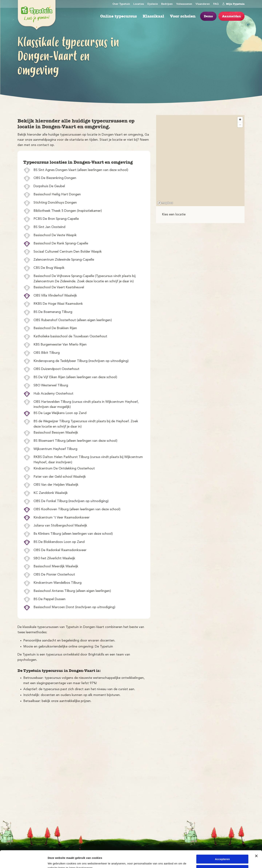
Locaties (139, 4)
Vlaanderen (203, 4)
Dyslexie (153, 4)
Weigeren (222, 852)
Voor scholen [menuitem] (183, 16)
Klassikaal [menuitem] (153, 16)
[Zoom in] (240, 119)
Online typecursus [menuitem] (119, 16)
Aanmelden (231, 16)
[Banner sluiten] (256, 839)
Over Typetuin (121, 4)
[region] (200, 161)
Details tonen (56, 861)
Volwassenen (184, 4)
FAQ (216, 4)
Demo (208, 16)
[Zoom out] (240, 125)
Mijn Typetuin (233, 4)
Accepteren (222, 842)
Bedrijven (167, 4)
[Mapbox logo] (165, 203)
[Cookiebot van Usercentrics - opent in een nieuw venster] (24, 861)
